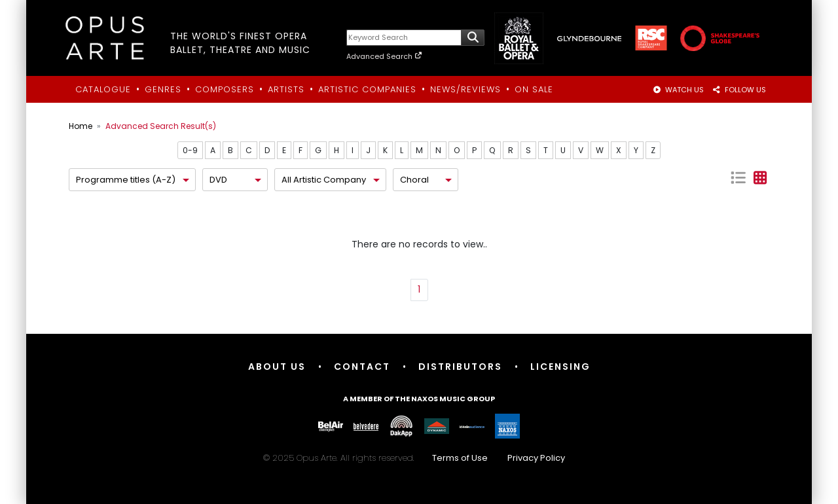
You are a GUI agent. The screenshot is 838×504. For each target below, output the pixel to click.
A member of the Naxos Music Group (419, 399)
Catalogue (103, 89)
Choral (414, 180)
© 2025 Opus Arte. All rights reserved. (419, 458)
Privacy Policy (536, 458)
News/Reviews (465, 89)
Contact (362, 367)
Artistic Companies (367, 89)
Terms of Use (460, 458)
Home (81, 126)
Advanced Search (385, 56)
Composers (225, 89)
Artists (286, 89)
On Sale (534, 89)
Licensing (560, 367)
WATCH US (679, 90)
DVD (218, 180)
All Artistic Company (324, 180)
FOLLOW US (739, 90)
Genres (163, 89)
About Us (277, 367)
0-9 (190, 150)
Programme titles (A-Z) (126, 180)
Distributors (460, 367)
